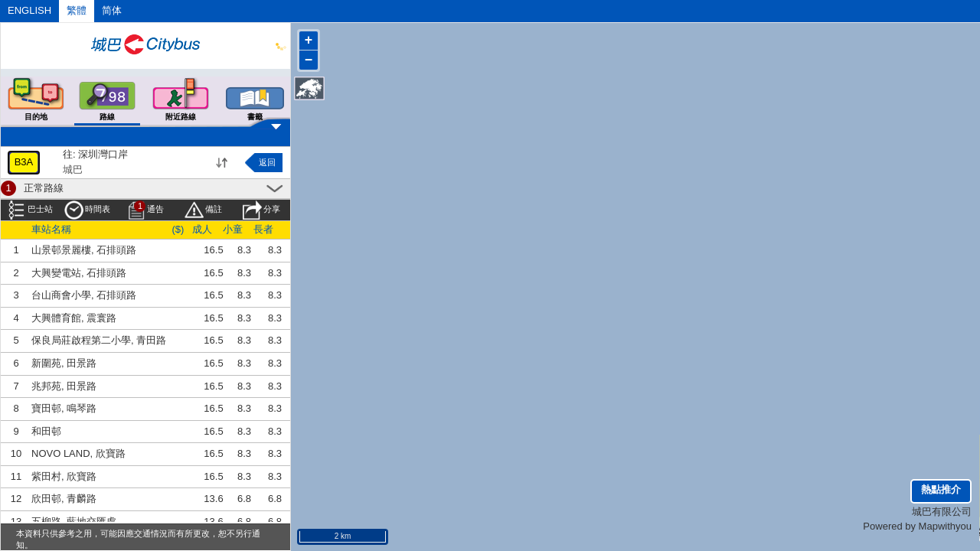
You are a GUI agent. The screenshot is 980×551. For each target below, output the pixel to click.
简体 (112, 10)
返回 (267, 162)
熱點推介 (941, 489)
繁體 (77, 10)
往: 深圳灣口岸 (95, 154)
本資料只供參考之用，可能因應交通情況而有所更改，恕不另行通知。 (138, 539)
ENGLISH (29, 10)
